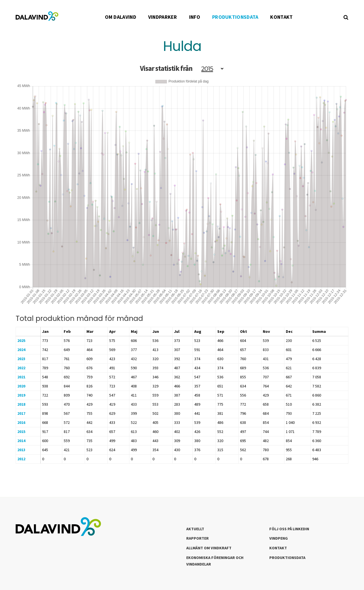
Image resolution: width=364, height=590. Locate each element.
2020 (21, 386)
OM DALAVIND (121, 17)
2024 (21, 350)
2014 (21, 441)
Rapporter (197, 538)
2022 (21, 368)
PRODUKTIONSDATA (235, 17)
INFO (195, 17)
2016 (21, 422)
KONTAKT (281, 17)
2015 (21, 432)
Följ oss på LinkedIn (289, 529)
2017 (21, 413)
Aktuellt (195, 529)
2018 (21, 404)
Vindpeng (279, 538)
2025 (21, 341)
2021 (21, 377)
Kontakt (278, 548)
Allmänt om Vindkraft (209, 548)
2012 (21, 459)
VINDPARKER (163, 17)
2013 (21, 450)
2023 (21, 359)
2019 (21, 395)
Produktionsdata (287, 558)
